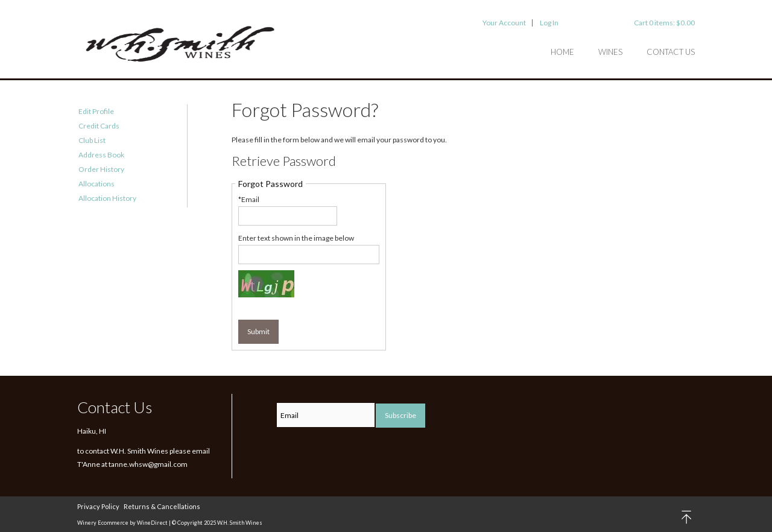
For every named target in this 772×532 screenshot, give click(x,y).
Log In (549, 23)
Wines (610, 52)
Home (562, 52)
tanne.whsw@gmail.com (148, 464)
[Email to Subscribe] (326, 415)
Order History (101, 169)
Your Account (504, 23)
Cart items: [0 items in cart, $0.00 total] (664, 23)
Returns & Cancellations (162, 506)
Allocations (96, 184)
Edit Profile (96, 111)
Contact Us (671, 52)
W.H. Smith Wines (180, 45)
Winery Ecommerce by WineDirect (122, 523)
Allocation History (107, 198)
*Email (249, 199)
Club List (92, 140)
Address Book (101, 155)
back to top (687, 517)
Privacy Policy (98, 506)
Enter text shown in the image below (296, 238)
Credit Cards (99, 126)
